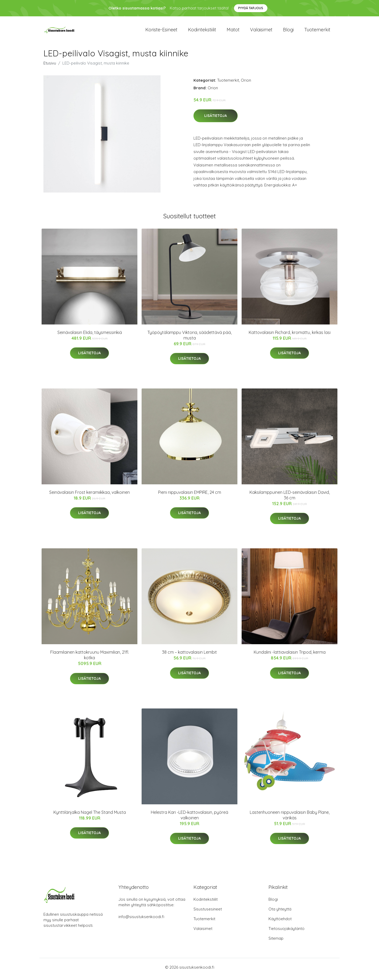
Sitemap (276, 942)
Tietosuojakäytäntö (286, 932)
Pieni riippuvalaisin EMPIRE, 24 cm (190, 496)
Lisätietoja (216, 119)
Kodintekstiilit (202, 31)
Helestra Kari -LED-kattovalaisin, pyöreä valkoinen (189, 819)
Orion (246, 84)
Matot (233, 31)
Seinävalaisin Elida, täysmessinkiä (90, 336)
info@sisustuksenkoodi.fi (141, 920)
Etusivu (50, 67)
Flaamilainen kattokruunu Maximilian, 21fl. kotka (90, 659)
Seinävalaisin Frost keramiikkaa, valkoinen (89, 496)
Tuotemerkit (317, 31)
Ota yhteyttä (280, 913)
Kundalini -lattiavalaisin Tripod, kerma (290, 656)
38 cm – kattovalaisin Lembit (189, 656)
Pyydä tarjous (251, 8)
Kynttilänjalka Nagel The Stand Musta (90, 816)
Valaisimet (261, 31)
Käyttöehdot (280, 922)
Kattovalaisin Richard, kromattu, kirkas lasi (290, 336)
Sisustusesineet (208, 913)
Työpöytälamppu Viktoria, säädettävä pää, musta (189, 339)
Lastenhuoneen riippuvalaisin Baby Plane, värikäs (290, 819)
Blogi (288, 31)
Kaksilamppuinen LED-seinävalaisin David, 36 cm (290, 499)
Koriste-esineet (161, 31)
